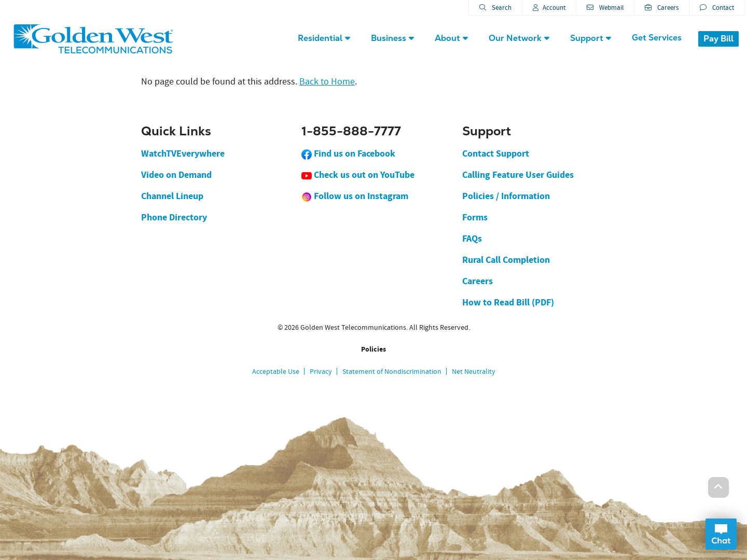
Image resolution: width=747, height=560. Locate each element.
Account (549, 8)
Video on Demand (176, 175)
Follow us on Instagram (355, 196)
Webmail (605, 8)
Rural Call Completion (506, 260)
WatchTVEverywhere (183, 153)
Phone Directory (174, 217)
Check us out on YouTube (358, 175)
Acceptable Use (276, 371)
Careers (662, 8)
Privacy (321, 371)
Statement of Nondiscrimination (392, 371)
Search (495, 8)
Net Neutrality (474, 371)
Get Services (657, 38)
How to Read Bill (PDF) (508, 302)
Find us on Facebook (348, 153)
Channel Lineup (172, 196)
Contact (717, 8)
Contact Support (496, 153)
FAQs (472, 239)
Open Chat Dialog (721, 534)
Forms (475, 217)
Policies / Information (506, 196)
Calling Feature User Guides (518, 175)
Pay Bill (718, 39)
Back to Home (327, 82)
